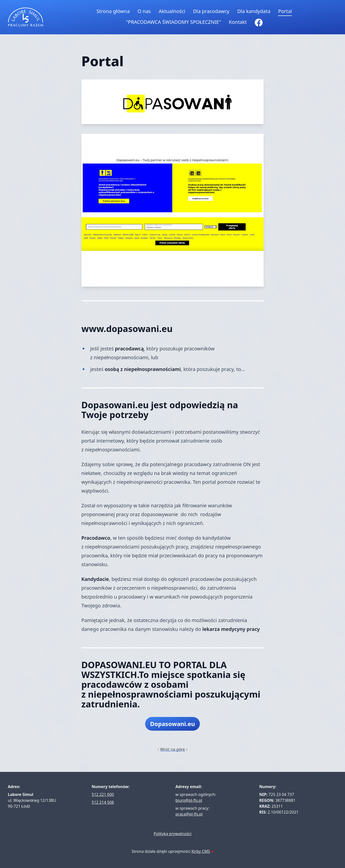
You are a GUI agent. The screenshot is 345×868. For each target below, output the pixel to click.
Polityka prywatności (172, 834)
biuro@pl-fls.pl (189, 800)
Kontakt (238, 22)
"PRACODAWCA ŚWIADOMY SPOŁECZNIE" (174, 22)
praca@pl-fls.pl (189, 814)
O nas (144, 11)
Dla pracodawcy (211, 11)
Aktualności (172, 11)
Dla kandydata (254, 11)
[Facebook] (259, 23)
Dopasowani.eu (172, 724)
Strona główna (113, 11)
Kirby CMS (201, 851)
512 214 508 (103, 802)
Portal (285, 11)
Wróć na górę (172, 749)
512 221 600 (103, 794)
